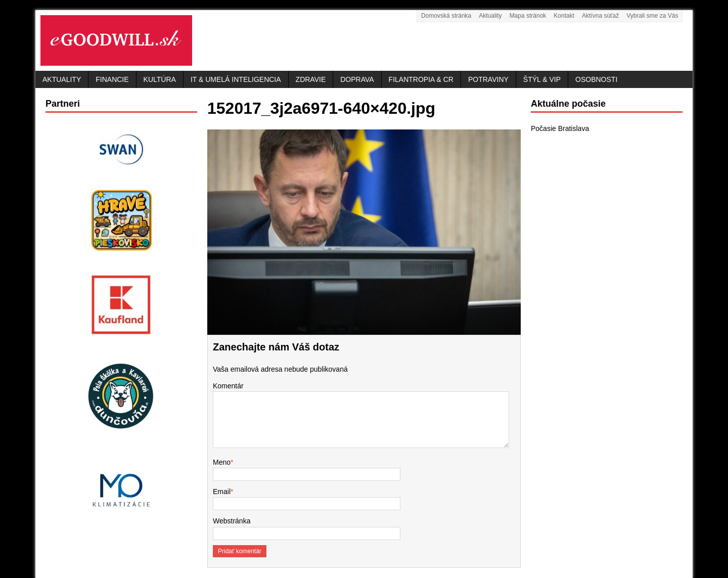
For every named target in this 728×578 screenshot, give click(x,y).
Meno (222, 462)
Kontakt (564, 16)
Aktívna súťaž (600, 16)
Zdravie (311, 79)
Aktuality (490, 16)
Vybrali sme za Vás (652, 16)
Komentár (228, 386)
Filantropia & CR (421, 79)
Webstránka (232, 521)
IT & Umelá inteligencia (236, 79)
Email (222, 492)
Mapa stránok (528, 16)
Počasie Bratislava (560, 128)
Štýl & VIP (542, 79)
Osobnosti (596, 79)
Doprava (357, 79)
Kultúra (160, 79)
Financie (112, 79)
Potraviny (488, 79)
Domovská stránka (446, 16)
